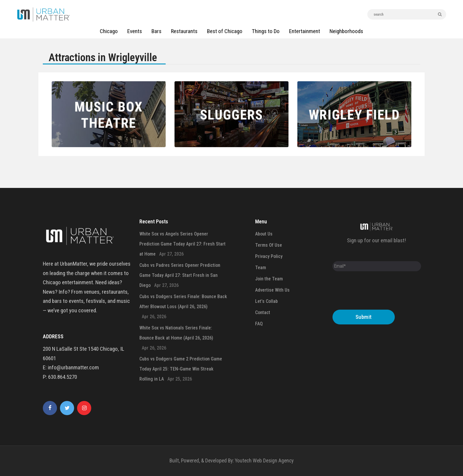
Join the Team (269, 279)
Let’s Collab (266, 301)
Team (261, 268)
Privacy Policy (269, 256)
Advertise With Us (272, 290)
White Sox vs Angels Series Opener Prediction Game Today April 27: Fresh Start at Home (182, 244)
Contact (263, 312)
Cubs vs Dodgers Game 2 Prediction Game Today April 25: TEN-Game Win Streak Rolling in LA (181, 369)
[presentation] (377, 292)
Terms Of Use (269, 245)
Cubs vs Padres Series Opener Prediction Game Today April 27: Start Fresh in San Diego (180, 275)
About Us (264, 234)
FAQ (259, 324)
